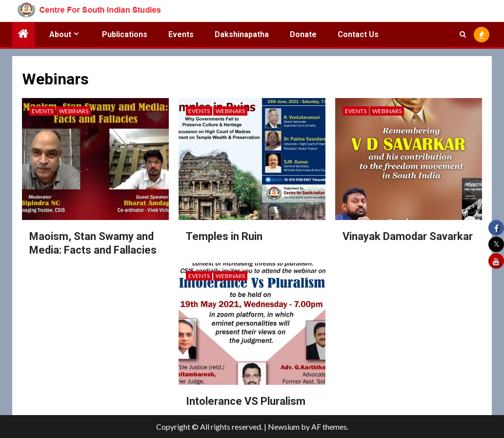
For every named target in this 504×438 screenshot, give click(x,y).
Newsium (284, 427)
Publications (125, 34)
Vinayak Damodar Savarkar (408, 236)
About (60, 34)
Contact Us (358, 34)
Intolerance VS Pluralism (246, 401)
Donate (303, 34)
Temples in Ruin (224, 236)
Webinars (74, 111)
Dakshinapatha (242, 34)
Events (181, 34)
